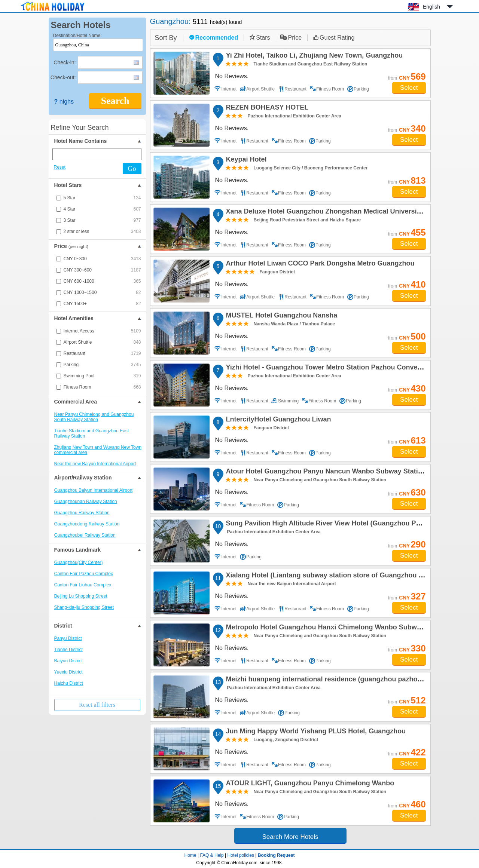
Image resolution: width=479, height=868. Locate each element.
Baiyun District (69, 661)
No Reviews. (232, 76)
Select (409, 88)
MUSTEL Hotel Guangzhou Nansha (281, 316)
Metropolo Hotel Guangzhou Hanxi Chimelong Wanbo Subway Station (336, 628)
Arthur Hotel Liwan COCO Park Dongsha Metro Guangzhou (319, 264)
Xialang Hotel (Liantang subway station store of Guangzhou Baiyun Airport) (346, 576)
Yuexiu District (68, 672)
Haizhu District (69, 683)
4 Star (102, 209)
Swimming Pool (102, 376)
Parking (102, 365)
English (431, 7)
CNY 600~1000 (102, 281)
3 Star (102, 220)
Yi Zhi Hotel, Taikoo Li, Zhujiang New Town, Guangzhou (313, 56)
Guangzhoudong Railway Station (87, 524)
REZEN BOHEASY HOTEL (266, 108)
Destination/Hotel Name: (77, 36)
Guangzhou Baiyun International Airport (93, 490)
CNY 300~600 (102, 270)
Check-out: (63, 77)
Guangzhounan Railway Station (86, 502)
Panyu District (68, 638)
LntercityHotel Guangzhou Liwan (277, 420)
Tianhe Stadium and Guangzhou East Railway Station (92, 433)
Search (115, 101)
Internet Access (102, 331)
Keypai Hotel (245, 160)
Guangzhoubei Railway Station (85, 535)
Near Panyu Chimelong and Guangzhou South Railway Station (94, 417)
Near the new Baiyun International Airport (95, 464)
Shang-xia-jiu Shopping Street (84, 607)
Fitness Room (102, 387)
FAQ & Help (212, 855)
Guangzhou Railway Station (82, 513)
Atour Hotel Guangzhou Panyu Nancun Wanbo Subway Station (325, 472)
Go (132, 169)
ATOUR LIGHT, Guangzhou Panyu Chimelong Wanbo (309, 784)
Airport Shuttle (102, 342)
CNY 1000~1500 (102, 292)
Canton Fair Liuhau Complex (83, 585)
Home (190, 855)
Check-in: (65, 62)
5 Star (102, 198)
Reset (60, 167)
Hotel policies (241, 855)
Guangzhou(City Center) (79, 562)
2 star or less (102, 231)
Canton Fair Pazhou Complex (84, 574)
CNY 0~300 (102, 259)
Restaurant (102, 353)
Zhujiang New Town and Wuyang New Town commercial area (98, 450)
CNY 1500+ (102, 304)
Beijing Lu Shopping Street (81, 596)
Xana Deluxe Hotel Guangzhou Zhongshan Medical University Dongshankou (347, 212)
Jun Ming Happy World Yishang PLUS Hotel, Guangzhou (315, 732)
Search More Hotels (290, 837)
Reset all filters (97, 705)
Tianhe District (68, 650)
